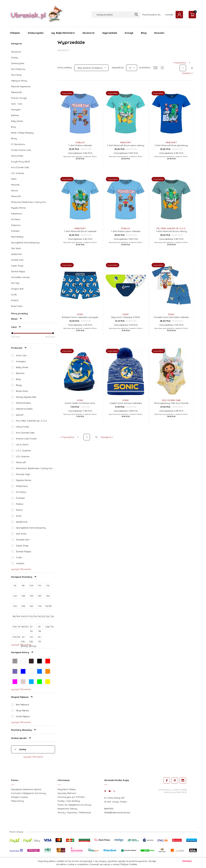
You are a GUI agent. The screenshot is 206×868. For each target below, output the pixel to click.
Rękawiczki (16, 92)
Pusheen (15, 231)
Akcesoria (88, 33)
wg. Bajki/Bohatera (63, 33)
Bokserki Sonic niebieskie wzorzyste (80, 317)
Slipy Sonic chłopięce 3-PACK (126, 317)
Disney (15, 57)
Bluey (14, 138)
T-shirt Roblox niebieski (80, 145)
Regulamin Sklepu (67, 789)
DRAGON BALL (24, 403)
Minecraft (16, 196)
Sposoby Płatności (67, 793)
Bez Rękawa (22, 705)
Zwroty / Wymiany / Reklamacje (74, 812)
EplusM (20, 415)
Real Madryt (17, 237)
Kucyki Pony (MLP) (21, 162)
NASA (14, 179)
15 (192, 68)
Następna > (188, 73)
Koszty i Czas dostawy (69, 801)
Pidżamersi (16, 214)
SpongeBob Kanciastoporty (25, 242)
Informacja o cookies (169, 790)
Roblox (20, 504)
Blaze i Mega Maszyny (22, 133)
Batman (15, 115)
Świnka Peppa (18, 271)
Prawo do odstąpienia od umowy (74, 805)
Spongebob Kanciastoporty (31, 528)
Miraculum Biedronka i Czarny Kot (28, 202)
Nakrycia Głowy (19, 81)
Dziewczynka (36, 33)
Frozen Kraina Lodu (21, 150)
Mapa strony (17, 801)
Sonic (19, 516)
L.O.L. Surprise (23, 450)
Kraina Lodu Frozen (26, 439)
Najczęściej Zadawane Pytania (26, 789)
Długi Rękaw (22, 710)
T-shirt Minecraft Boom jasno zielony (126, 145)
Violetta (20, 563)
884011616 (109, 809)
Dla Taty (15, 283)
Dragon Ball (17, 289)
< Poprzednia (179, 63)
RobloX (15, 300)
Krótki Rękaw (23, 716)
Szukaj (22, 749)
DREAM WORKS (24, 409)
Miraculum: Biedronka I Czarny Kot (34, 468)
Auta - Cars (17, 104)
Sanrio (19, 510)
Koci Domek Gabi (20, 167)
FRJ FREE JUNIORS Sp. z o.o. (171, 228)
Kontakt (169, 15)
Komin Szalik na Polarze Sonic (80, 403)
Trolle (19, 557)
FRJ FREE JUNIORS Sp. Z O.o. (32, 421)
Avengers (16, 110)
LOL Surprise (18, 173)
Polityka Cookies (19, 797)
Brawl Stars (17, 306)
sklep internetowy (175, 791)
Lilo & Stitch (22, 445)
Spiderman (17, 254)
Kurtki (14, 295)
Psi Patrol (16, 219)
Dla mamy (16, 75)
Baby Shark (17, 121)
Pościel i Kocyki (19, 98)
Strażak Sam (17, 260)
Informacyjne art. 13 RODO (71, 797)
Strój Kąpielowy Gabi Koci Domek (171, 403)
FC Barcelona (18, 144)
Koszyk (129, 33)
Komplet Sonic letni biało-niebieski (171, 317)
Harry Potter (17, 156)
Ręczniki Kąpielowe (21, 86)
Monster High (23, 474)
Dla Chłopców (18, 69)
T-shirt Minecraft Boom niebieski (80, 231)
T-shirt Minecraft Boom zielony (171, 231)
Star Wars (16, 248)
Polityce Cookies (129, 864)
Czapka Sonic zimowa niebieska (126, 403)
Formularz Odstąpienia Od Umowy (29, 793)
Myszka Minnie (18, 208)
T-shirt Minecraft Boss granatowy (171, 145)
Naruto (15, 190)
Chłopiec (15, 33)
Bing (13, 127)
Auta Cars (21, 355)
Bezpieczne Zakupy (67, 809)
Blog (144, 33)
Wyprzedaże (110, 33)
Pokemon (16, 225)
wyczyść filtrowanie (21, 569)
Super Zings (17, 266)
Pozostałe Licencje (20, 277)
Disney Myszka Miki (26, 397)
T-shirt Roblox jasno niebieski (126, 231)
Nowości (159, 33)
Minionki (15, 185)
